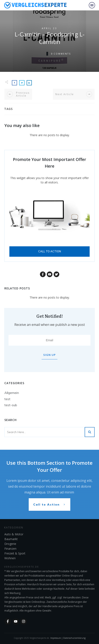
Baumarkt (11, 539)
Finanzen (10, 549)
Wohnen (10, 558)
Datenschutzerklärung (74, 638)
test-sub (11, 405)
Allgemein (12, 393)
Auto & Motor (14, 534)
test (7, 399)
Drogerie (10, 544)
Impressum (56, 638)
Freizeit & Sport (15, 553)
